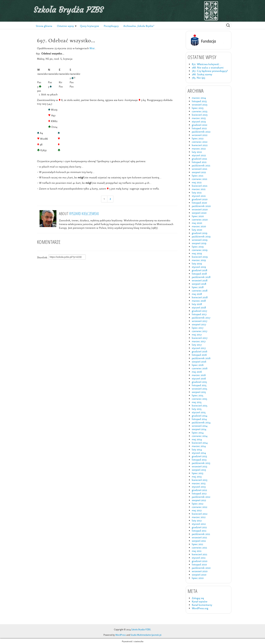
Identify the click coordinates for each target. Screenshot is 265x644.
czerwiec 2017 (200, 331)
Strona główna (44, 26)
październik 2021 (201, 165)
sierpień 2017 (199, 324)
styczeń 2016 (199, 378)
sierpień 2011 (199, 541)
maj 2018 (197, 294)
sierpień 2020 (199, 213)
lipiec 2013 (197, 473)
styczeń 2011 (199, 558)
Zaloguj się (198, 598)
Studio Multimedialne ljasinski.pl (146, 635)
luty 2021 (197, 192)
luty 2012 (197, 520)
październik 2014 (201, 422)
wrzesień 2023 (200, 105)
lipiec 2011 (197, 544)
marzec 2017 (199, 341)
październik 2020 (201, 206)
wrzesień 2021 (200, 169)
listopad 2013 (199, 460)
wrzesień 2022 (200, 135)
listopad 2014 (199, 419)
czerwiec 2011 (199, 548)
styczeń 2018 (199, 307)
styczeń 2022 (199, 155)
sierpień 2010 (199, 575)
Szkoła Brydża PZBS (68, 10)
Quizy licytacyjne (89, 26)
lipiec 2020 (198, 216)
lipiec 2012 (198, 504)
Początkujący (111, 26)
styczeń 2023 (199, 121)
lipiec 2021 (198, 176)
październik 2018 (201, 277)
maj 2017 (197, 335)
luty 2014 (197, 449)
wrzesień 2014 (200, 426)
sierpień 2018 (199, 284)
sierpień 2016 (199, 362)
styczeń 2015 (199, 412)
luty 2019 (197, 264)
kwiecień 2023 (200, 115)
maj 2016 (197, 372)
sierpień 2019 (199, 243)
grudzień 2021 (199, 159)
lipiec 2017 (198, 328)
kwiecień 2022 (200, 145)
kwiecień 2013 (200, 480)
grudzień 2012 (199, 490)
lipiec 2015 (197, 395)
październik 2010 (201, 568)
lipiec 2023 (198, 108)
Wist (92, 48)
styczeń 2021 (199, 196)
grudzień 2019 (200, 233)
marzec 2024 (199, 98)
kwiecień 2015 (200, 406)
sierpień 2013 (199, 470)
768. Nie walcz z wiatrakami (208, 68)
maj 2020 (197, 223)
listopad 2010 (199, 564)
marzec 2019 (199, 260)
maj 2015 (197, 402)
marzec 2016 (199, 375)
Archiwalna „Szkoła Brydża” (139, 26)
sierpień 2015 (199, 392)
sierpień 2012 (199, 500)
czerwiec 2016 (200, 368)
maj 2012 (197, 510)
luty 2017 (197, 345)
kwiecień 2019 (200, 257)
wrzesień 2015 (199, 389)
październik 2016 (201, 358)
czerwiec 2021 (200, 179)
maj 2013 (197, 477)
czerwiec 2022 (200, 142)
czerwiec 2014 (200, 436)
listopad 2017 (199, 314)
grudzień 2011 (199, 527)
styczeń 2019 (199, 267)
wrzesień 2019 (200, 240)
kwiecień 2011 (200, 554)
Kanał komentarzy (202, 605)
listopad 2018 (199, 274)
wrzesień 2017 (200, 321)
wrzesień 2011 (199, 537)
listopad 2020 (199, 203)
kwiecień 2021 (200, 186)
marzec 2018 (199, 301)
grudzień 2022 (200, 125)
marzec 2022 (199, 149)
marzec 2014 (199, 446)
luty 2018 (197, 304)
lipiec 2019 (198, 247)
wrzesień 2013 (199, 466)
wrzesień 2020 (200, 209)
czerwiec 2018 (200, 291)
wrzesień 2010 (200, 571)
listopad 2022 (199, 128)
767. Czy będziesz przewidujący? (210, 71)
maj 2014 (197, 439)
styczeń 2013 (199, 487)
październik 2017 (201, 318)
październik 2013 (201, 463)
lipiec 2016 (198, 365)
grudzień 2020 (200, 199)
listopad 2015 (199, 385)
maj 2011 (197, 551)
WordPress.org (200, 608)
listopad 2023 (199, 101)
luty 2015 (197, 409)
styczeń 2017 (199, 348)
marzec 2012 (199, 517)
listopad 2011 (199, 531)
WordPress (121, 635)
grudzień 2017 (199, 311)
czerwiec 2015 (199, 399)
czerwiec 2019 (200, 250)
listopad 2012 (199, 493)
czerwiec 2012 (200, 507)
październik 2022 (201, 132)
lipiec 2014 (198, 433)
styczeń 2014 (199, 453)
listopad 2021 (199, 162)
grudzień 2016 (200, 351)
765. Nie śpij (198, 78)
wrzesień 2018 (200, 280)
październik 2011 (201, 534)
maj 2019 (197, 253)
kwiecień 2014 (200, 443)
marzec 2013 (199, 483)
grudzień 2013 (199, 456)
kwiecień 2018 (200, 297)
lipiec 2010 (198, 578)
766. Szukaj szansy (202, 74)
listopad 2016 (199, 355)
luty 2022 (197, 152)
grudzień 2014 (200, 416)
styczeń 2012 (199, 524)
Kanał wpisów (200, 601)
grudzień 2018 (200, 270)
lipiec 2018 (198, 287)
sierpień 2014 (199, 429)
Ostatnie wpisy (65, 26)
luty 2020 (197, 230)
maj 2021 (197, 182)
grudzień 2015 (199, 382)
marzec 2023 (199, 118)
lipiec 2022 (198, 138)
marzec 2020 (199, 226)
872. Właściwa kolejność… (206, 64)
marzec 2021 (199, 189)
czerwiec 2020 (200, 220)
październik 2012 (201, 497)
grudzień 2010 (200, 561)
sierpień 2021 (199, 172)
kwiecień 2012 (200, 514)
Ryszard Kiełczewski (84, 213)
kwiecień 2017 (200, 338)
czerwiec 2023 (200, 111)
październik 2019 (201, 236)
